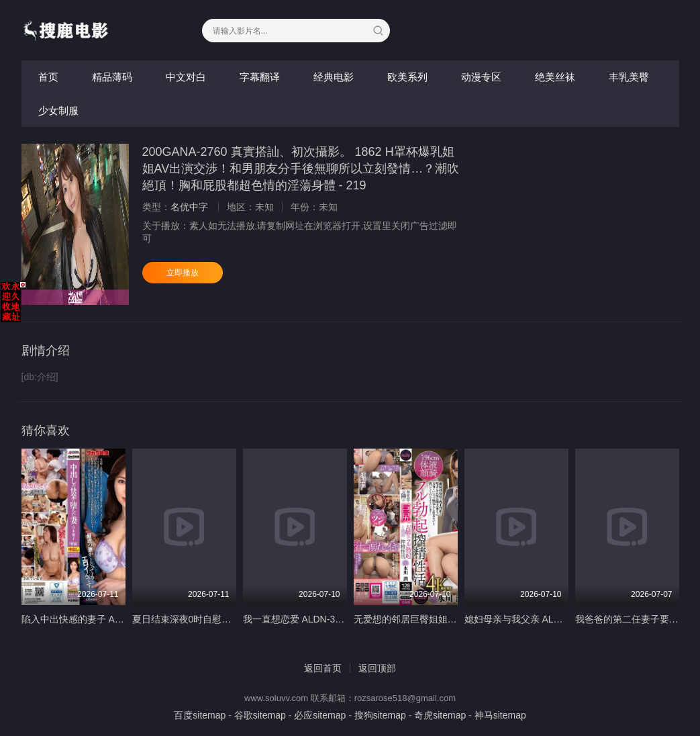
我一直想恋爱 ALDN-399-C (299, 619)
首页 (48, 77)
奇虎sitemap (440, 715)
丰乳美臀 (629, 77)
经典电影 (334, 77)
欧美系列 (407, 77)
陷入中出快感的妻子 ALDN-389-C (92, 619)
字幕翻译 (260, 77)
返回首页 (323, 668)
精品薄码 (112, 77)
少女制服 (58, 110)
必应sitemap (320, 715)
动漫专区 (481, 77)
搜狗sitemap (380, 715)
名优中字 (189, 207)
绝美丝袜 (555, 77)
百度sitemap (200, 715)
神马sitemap (500, 715)
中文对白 (186, 77)
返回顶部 (377, 668)
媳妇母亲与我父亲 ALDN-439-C (530, 619)
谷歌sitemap (260, 715)
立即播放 (183, 273)
